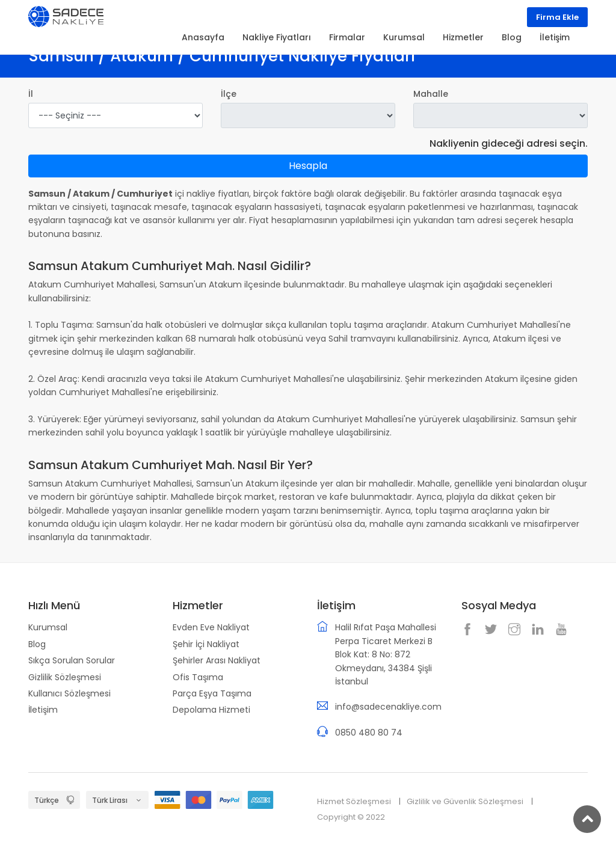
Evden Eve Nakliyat (211, 627)
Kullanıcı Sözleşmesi (69, 693)
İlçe (229, 94)
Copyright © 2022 (351, 817)
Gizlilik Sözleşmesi (65, 677)
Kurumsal (48, 627)
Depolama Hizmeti (211, 710)
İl (31, 94)
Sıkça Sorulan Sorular (72, 660)
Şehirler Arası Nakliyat (217, 660)
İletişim (43, 710)
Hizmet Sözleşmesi (354, 801)
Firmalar (347, 37)
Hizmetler (463, 37)
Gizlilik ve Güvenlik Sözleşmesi (465, 801)
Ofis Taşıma (198, 677)
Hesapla (308, 166)
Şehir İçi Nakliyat (206, 644)
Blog (37, 644)
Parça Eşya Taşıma (212, 693)
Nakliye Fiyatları (277, 37)
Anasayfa (203, 37)
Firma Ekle (557, 17)
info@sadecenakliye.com (388, 707)
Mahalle (431, 94)
